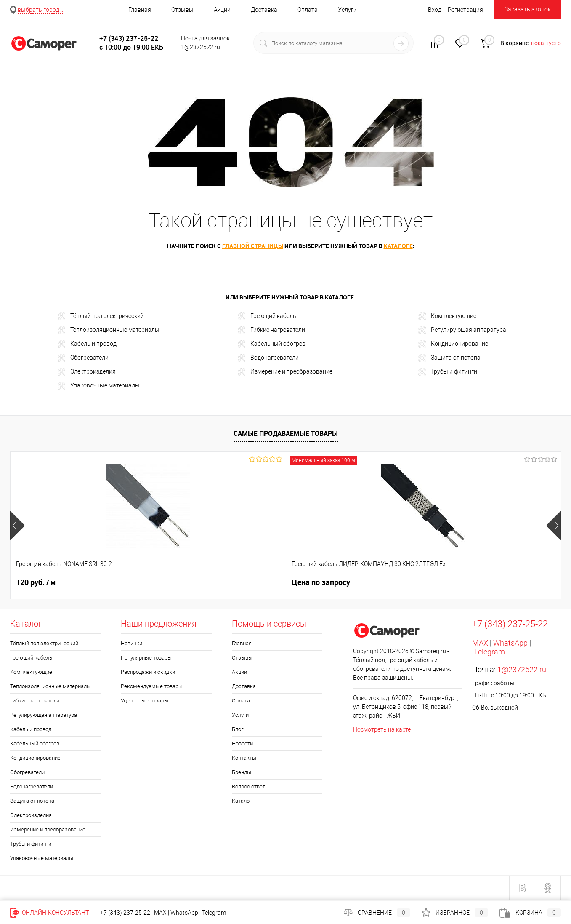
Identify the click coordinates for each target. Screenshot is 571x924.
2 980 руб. (452, 582)
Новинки (131, 643)
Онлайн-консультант (49, 913)
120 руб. (36, 582)
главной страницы (253, 246)
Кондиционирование (453, 344)
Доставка (264, 10)
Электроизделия (87, 372)
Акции (222, 10)
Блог (238, 729)
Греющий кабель (267, 316)
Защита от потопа (449, 358)
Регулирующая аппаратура (462, 330)
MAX (480, 643)
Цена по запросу (183, 582)
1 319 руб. (316, 582)
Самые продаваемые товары (286, 433)
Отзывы (182, 10)
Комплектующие (447, 316)
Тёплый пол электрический (101, 316)
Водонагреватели (268, 358)
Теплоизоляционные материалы (109, 330)
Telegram (489, 652)
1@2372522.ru (522, 669)
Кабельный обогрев (272, 344)
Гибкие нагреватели (271, 330)
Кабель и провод (87, 344)
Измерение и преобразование (285, 372)
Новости (242, 744)
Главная (140, 10)
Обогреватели (83, 358)
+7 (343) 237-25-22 (125, 913)
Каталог (242, 801)
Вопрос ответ (248, 786)
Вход (435, 10)
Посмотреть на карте (382, 729)
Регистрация (465, 10)
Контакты (244, 758)
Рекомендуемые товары (152, 686)
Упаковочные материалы (99, 386)
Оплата (308, 10)
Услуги (347, 10)
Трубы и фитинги (448, 372)
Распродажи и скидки (148, 672)
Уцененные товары (145, 701)
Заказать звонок (528, 9)
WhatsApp (510, 643)
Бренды (242, 772)
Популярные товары (146, 658)
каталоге (398, 246)
